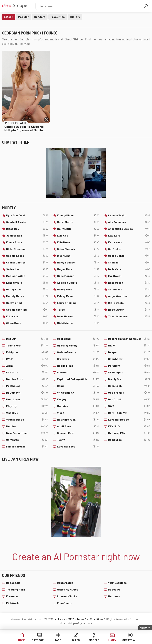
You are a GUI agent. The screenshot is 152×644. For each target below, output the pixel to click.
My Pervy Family (78, 345)
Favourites (58, 17)
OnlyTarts (27, 440)
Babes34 (114, 589)
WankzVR (27, 413)
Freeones (12, 596)
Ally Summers (129, 222)
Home (22, 640)
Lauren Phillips (78, 303)
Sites (76, 640)
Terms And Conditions (90, 619)
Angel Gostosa (129, 296)
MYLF (27, 359)
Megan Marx (78, 269)
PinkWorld (13, 603)
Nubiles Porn (27, 379)
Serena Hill (129, 289)
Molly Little (78, 229)
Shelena (129, 262)
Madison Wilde (27, 276)
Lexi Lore (129, 236)
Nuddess (114, 596)
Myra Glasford (27, 215)
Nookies (78, 406)
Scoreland (78, 339)
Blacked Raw (78, 433)
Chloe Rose (27, 323)
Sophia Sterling (27, 310)
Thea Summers (129, 316)
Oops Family (129, 393)
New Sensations (27, 433)
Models (94, 640)
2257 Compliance (55, 619)
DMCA (71, 619)
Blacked (78, 372)
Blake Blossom (27, 249)
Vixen (78, 413)
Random (40, 17)
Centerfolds (65, 583)
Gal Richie (129, 249)
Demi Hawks (78, 316)
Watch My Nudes (68, 589)
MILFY (129, 345)
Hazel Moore (78, 222)
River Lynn (78, 256)
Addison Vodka (78, 283)
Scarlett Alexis (27, 222)
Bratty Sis (129, 379)
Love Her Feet (78, 447)
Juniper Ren (27, 236)
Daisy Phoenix (78, 249)
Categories (40, 640)
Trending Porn (16, 589)
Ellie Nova (78, 242)
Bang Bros (129, 440)
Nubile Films (78, 366)
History (75, 17)
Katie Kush (129, 242)
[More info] (47, 120)
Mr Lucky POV (129, 433)
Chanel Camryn (27, 262)
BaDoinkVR (27, 393)
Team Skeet (27, 345)
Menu (143, 628)
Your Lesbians (117, 583)
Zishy (27, 366)
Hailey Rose (78, 289)
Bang (78, 386)
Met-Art (27, 339)
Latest (8, 17)
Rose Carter (129, 310)
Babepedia (13, 583)
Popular (23, 17)
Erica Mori (27, 316)
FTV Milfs (129, 426)
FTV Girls (27, 372)
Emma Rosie (27, 242)
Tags (58, 640)
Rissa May (27, 229)
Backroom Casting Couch (129, 339)
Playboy (27, 406)
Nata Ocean (129, 283)
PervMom (129, 366)
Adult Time (78, 426)
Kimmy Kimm (78, 215)
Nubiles (27, 426)
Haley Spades (78, 262)
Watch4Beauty (78, 352)
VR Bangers (129, 372)
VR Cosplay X (78, 393)
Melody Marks (27, 296)
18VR (129, 406)
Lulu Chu (78, 236)
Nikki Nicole (78, 323)
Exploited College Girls (78, 379)
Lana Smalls (27, 283)
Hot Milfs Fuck (78, 420)
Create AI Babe (130, 640)
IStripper (27, 352)
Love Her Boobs (129, 420)
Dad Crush (129, 399)
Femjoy (78, 399)
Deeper (129, 352)
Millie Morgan (78, 276)
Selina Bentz (129, 256)
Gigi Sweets (129, 303)
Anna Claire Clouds (129, 229)
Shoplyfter (129, 359)
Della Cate (129, 269)
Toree (78, 310)
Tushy (78, 440)
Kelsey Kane (78, 296)
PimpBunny (64, 603)
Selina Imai (27, 269)
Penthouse (27, 386)
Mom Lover (27, 399)
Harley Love (27, 289)
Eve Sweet (129, 276)
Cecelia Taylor (129, 215)
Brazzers (78, 359)
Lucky (112, 640)
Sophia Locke (27, 256)
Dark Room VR (129, 413)
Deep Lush (129, 386)
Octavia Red (27, 303)
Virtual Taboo (27, 420)
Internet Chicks (67, 596)
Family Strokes (27, 447)
